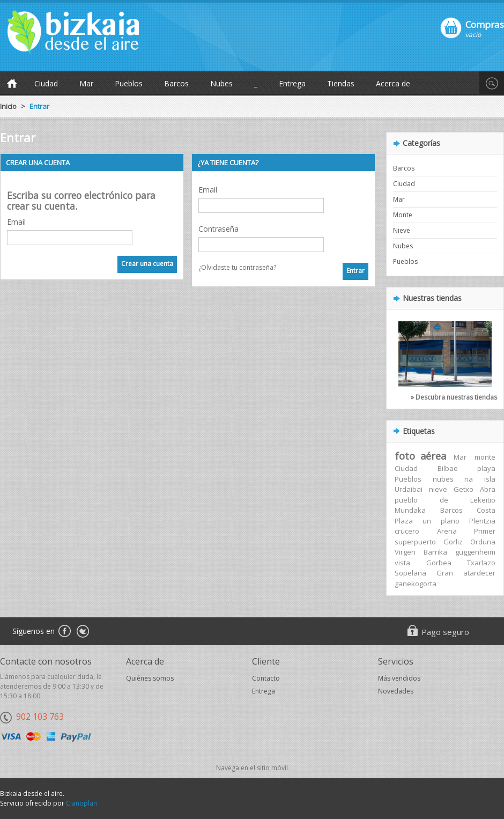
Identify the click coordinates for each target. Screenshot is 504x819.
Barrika (435, 552)
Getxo (464, 489)
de (444, 500)
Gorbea (439, 563)
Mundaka (410, 510)
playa (486, 468)
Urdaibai (409, 489)
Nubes (221, 83)
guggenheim (475, 552)
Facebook (64, 632)
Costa (486, 510)
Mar (86, 83)
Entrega (292, 83)
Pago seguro (445, 632)
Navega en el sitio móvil (252, 768)
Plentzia (482, 521)
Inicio (8, 106)
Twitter (83, 632)
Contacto (266, 678)
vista (402, 563)
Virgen (405, 552)
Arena (447, 531)
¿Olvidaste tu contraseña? (237, 267)
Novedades (396, 691)
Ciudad (46, 83)
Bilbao (448, 468)
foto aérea (421, 456)
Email (16, 222)
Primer (485, 531)
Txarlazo (481, 563)
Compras (485, 24)
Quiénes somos (150, 678)
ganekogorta (416, 584)
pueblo (406, 500)
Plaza (404, 521)
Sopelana (410, 573)
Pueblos (129, 83)
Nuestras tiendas (432, 298)
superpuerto (415, 542)
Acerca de (393, 83)
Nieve (402, 230)
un (427, 521)
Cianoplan (81, 803)
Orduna (483, 542)
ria (469, 479)
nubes (443, 479)
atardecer (479, 573)
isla (490, 479)
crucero (407, 531)
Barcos (176, 83)
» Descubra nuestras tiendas (454, 397)
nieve (438, 489)
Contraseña (218, 229)
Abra (488, 489)
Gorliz (453, 542)
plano (450, 521)
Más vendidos (399, 678)
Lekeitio (483, 500)
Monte (403, 215)
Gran (445, 573)
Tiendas (341, 83)
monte (485, 457)
